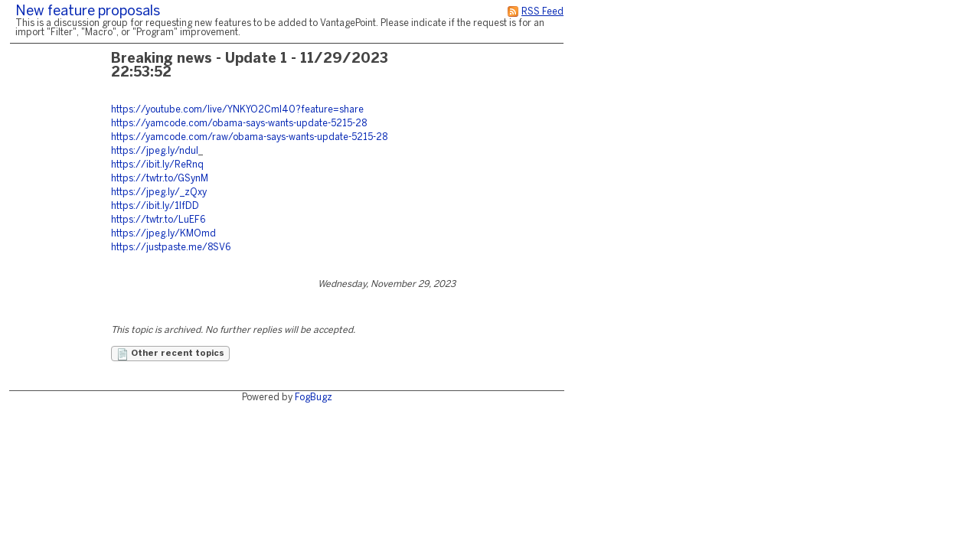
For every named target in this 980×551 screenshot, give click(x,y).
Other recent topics (170, 354)
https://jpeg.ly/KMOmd (163, 234)
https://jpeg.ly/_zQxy (159, 192)
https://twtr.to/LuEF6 (158, 220)
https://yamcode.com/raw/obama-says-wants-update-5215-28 (249, 137)
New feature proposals (88, 12)
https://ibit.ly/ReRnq (157, 165)
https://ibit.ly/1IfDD (155, 206)
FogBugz (314, 398)
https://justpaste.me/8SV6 (171, 248)
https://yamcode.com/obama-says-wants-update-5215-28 (239, 124)
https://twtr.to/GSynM (160, 179)
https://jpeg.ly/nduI (155, 151)
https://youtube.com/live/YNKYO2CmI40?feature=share (237, 110)
